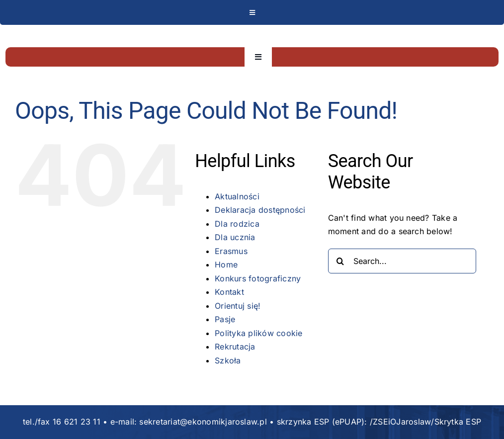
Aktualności (237, 196)
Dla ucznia (235, 237)
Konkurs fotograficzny (258, 278)
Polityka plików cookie (258, 333)
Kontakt (229, 292)
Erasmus (231, 251)
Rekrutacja (235, 347)
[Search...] (402, 261)
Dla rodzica (237, 224)
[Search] (340, 261)
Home (226, 264)
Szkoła (228, 360)
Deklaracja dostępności (260, 210)
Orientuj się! (238, 306)
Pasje (225, 319)
